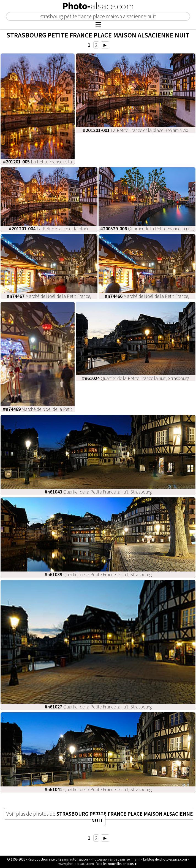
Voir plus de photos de (100, 817)
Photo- (98, 6)
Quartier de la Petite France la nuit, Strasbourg (136, 378)
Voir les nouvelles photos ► (117, 864)
